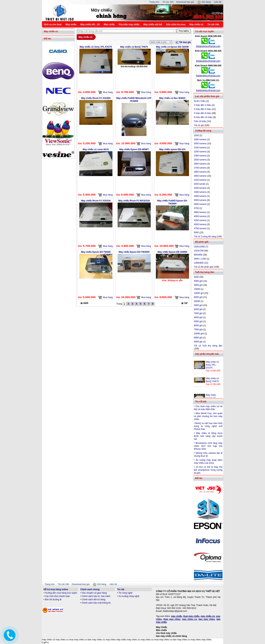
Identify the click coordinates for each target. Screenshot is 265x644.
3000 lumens (200, 176)
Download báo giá (185, 2)
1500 (196, 135)
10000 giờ (199, 293)
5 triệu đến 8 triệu (203, 113)
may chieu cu (189, 619)
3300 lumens (200, 192)
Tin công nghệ (126, 593)
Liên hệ (218, 2)
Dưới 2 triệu (200, 101)
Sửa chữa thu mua (176, 24)
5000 (196, 232)
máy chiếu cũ (208, 616)
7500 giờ (198, 330)
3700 (196, 208)
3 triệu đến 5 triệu (203, 109)
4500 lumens (200, 224)
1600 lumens (200, 139)
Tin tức (121, 589)
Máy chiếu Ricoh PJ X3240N (96, 98)
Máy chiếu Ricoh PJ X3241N (96, 201)
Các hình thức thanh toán (57, 596)
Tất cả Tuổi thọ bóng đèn (208, 346)
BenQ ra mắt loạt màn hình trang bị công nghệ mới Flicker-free (208, 426)
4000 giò (198, 342)
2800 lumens (200, 172)
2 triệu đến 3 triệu (203, 105)
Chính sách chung (90, 589)
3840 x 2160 (200, 259)
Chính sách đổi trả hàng (93, 600)
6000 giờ (198, 297)
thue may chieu (172, 619)
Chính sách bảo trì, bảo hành (96, 596)
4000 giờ (198, 321)
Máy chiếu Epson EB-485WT (134, 149)
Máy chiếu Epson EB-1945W (172, 252)
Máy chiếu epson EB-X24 (172, 149)
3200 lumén (200, 184)
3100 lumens (200, 180)
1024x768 (199, 251)
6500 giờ (198, 325)
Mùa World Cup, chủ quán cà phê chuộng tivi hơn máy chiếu (208, 416)
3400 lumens (200, 196)
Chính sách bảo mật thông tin (96, 603)
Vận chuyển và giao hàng (94, 593)
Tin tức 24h (168, 2)
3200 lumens (200, 188)
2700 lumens (200, 168)
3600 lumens (200, 204)
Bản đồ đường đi (53, 600)
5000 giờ (198, 305)
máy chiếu (177, 616)
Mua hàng (105, 92)
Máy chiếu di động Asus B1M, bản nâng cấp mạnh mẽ (208, 436)
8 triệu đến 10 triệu (203, 117)
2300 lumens (200, 156)
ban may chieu (207, 619)
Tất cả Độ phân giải (204, 267)
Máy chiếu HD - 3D (90, 24)
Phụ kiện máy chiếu (129, 24)
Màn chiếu (109, 24)
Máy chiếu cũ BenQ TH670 (134, 47)
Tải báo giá (183, 42)
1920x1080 (199, 247)
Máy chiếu (71, 24)
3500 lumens (200, 200)
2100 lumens (200, 148)
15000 (197, 289)
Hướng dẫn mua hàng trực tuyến (61, 593)
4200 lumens (200, 220)
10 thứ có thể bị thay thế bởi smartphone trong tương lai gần (208, 470)
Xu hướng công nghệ (129, 596)
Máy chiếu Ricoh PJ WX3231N (134, 201)
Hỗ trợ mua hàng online (56, 589)
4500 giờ (198, 317)
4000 (196, 277)
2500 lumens (200, 160)
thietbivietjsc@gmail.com (208, 46)
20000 (197, 301)
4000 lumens (200, 216)
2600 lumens (200, 164)
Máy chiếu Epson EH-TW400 (96, 252)
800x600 (198, 255)
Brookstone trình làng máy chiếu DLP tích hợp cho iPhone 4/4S (208, 446)
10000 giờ (199, 334)
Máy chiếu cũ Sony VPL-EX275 (96, 47)
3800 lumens (200, 212)
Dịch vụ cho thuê (53, 24)
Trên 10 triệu (200, 121)
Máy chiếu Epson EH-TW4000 (134, 252)
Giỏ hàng (204, 2)
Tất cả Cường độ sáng (205, 237)
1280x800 (199, 263)
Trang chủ (154, 2)
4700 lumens (200, 228)
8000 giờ (198, 338)
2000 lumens (200, 144)
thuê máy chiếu (191, 616)
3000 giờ (198, 285)
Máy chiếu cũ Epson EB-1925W (172, 47)
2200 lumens (200, 152)
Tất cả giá (199, 125)
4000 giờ (198, 281)
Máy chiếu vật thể (153, 24)
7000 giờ (198, 313)
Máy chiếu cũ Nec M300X (172, 98)
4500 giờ (198, 309)
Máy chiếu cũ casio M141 (96, 149)
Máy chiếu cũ (196, 24)
